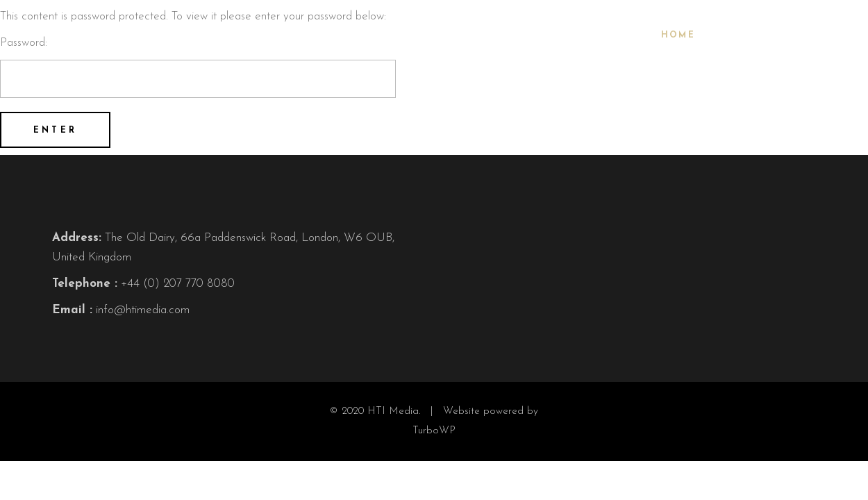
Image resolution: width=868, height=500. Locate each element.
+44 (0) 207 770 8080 (178, 284)
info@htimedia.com (143, 310)
